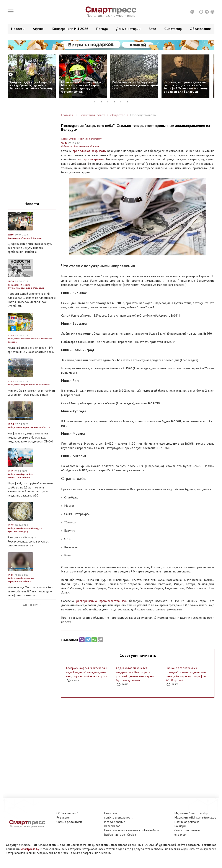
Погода (102, 29)
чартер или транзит (91, 159)
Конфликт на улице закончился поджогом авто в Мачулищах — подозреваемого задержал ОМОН (30, 437)
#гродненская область (20, 581)
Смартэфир (173, 29)
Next (211, 75)
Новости (18, 29)
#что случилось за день (20, 288)
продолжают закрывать (89, 151)
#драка (24, 474)
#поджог (25, 427)
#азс (31, 474)
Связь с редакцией (69, 822)
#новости (25, 285)
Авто (152, 29)
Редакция (63, 817)
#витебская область (40, 385)
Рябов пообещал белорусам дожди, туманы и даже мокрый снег (135, 85)
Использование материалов (115, 824)
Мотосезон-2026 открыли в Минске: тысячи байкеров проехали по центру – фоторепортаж (81, 87)
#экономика (14, 238)
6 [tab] (129, 102)
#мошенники (27, 578)
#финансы (36, 238)
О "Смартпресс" (67, 813)
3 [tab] (109, 102)
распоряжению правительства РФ (101, 601)
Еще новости (30, 605)
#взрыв (24, 385)
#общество (67, 146)
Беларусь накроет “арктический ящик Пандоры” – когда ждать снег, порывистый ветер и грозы (87, 672)
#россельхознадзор (18, 531)
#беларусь (39, 288)
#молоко (25, 528)
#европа (12, 342)
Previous (11, 75)
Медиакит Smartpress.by (191, 813)
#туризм (95, 146)
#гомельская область (19, 478)
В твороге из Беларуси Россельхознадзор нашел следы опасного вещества (29, 541)
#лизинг (26, 238)
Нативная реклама (187, 822)
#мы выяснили (82, 146)
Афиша (38, 29)
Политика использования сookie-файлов (131, 830)
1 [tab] (96, 102)
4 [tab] (116, 102)
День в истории (128, 29)
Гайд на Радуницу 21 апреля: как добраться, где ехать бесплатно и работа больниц (31, 85)
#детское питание (30, 339)
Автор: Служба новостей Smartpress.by (81, 139)
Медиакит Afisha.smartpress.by (195, 817)
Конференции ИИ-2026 (70, 29)
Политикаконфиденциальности (119, 815)
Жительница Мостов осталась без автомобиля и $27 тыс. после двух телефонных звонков (30, 591)
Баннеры (180, 826)
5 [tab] (122, 102)
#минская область (40, 427)
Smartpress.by (30, 849)
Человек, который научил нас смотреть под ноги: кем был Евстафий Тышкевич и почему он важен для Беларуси (186, 87)
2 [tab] (103, 102)
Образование (200, 29)
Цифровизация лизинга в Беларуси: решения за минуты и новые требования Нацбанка (30, 248)
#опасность (47, 339)
